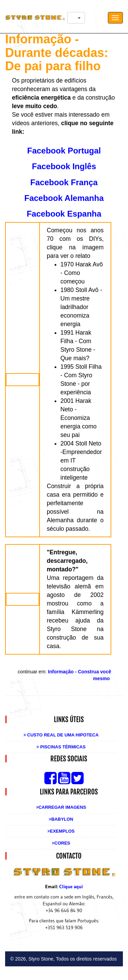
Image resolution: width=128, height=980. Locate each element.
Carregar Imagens (61, 807)
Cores (61, 843)
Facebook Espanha (64, 214)
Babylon (61, 819)
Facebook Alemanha (64, 198)
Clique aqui (71, 887)
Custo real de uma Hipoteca (61, 735)
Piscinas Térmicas (61, 747)
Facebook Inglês (64, 166)
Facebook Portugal (64, 151)
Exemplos (61, 831)
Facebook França (64, 182)
